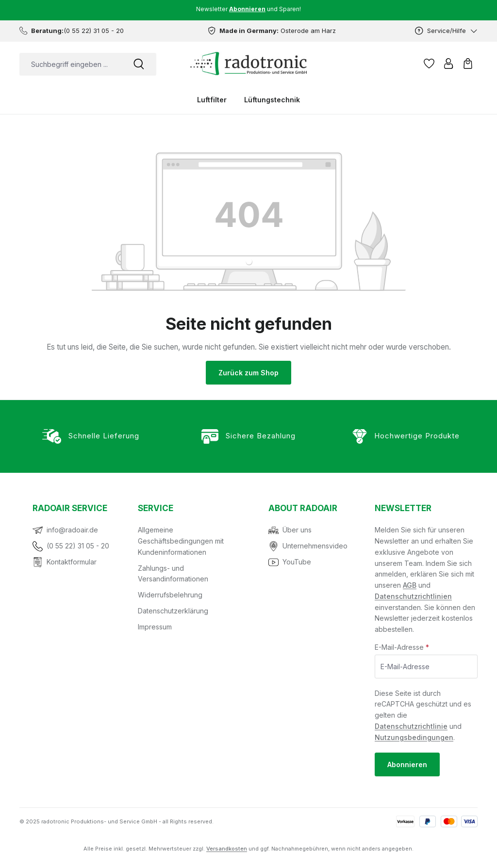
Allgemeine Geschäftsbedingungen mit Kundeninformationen (181, 541)
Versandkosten (227, 849)
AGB (410, 585)
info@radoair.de (72, 530)
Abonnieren (407, 764)
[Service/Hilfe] (446, 31)
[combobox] (70, 64)
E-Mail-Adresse (402, 647)
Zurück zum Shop (248, 373)
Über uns (297, 530)
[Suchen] (139, 64)
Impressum (155, 627)
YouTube (297, 562)
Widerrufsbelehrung (170, 595)
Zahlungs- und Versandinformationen (173, 574)
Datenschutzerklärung (173, 611)
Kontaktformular (72, 562)
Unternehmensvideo (315, 546)
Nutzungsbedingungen (414, 737)
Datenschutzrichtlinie (411, 726)
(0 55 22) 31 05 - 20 (78, 546)
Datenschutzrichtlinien (413, 596)
